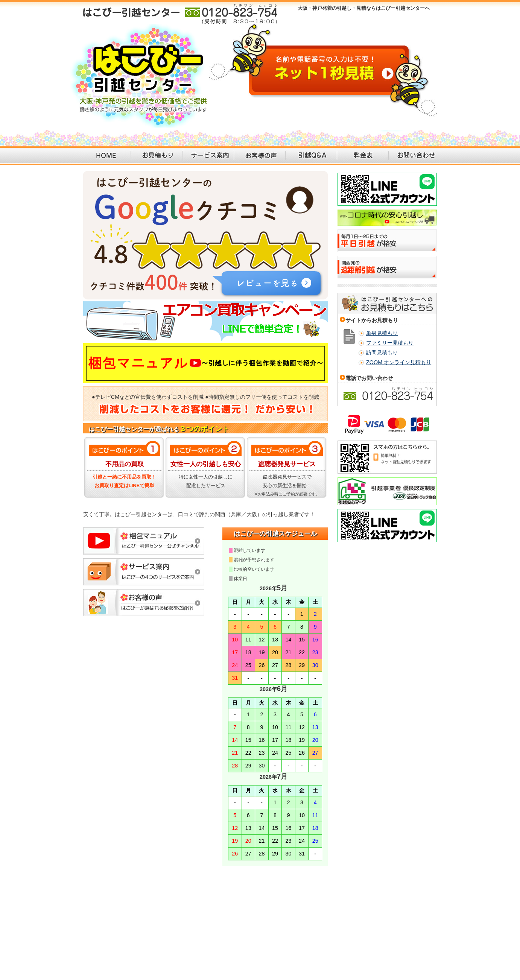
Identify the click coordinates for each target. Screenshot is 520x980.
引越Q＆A (311, 156)
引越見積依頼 (133, 895)
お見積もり (157, 156)
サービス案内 (208, 156)
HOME (105, 156)
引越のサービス (168, 895)
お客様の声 (260, 156)
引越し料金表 (232, 895)
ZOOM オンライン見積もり (399, 362)
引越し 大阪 (425, 925)
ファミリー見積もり (390, 343)
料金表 (363, 156)
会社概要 (330, 895)
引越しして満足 (267, 895)
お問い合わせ (414, 156)
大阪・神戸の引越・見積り (86, 895)
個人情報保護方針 (363, 895)
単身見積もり (382, 333)
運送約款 (456, 895)
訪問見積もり (382, 352)
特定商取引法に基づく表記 (414, 895)
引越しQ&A (201, 895)
